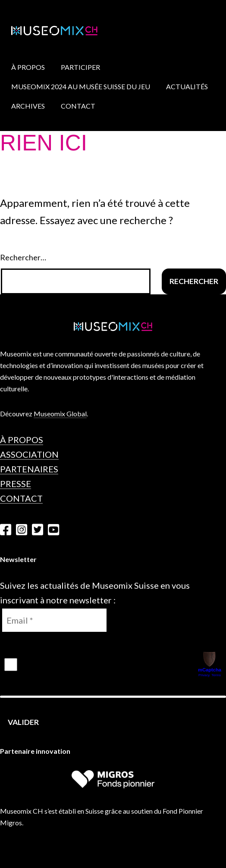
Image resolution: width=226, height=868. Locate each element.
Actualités (187, 86)
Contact (78, 106)
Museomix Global (60, 414)
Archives (28, 106)
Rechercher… (23, 257)
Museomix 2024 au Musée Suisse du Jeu (81, 86)
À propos (28, 67)
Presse (16, 484)
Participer (80, 67)
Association (29, 454)
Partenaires (29, 469)
